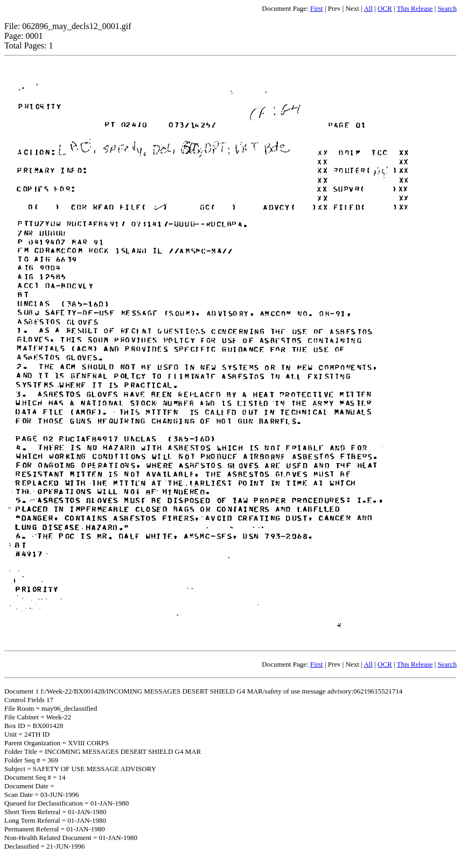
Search (447, 8)
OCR (385, 8)
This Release (415, 8)
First (317, 8)
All (368, 8)
